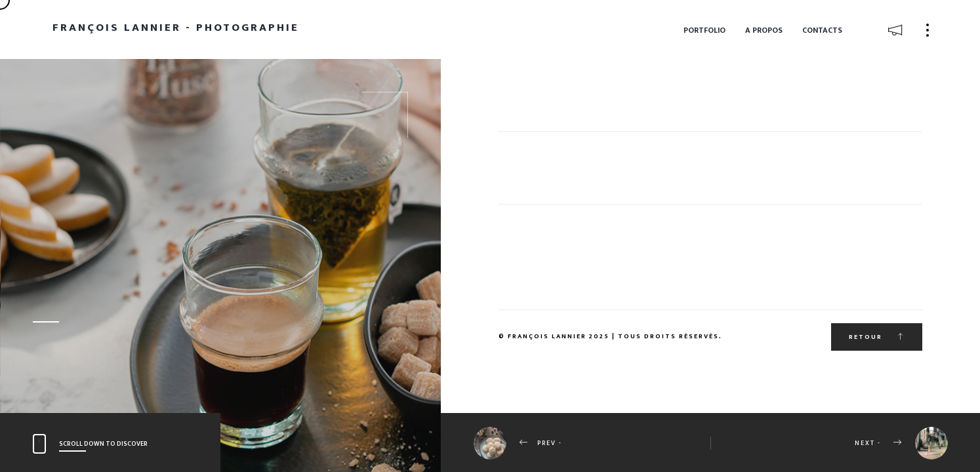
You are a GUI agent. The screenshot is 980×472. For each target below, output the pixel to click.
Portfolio (704, 30)
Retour (877, 337)
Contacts (822, 30)
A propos (764, 30)
